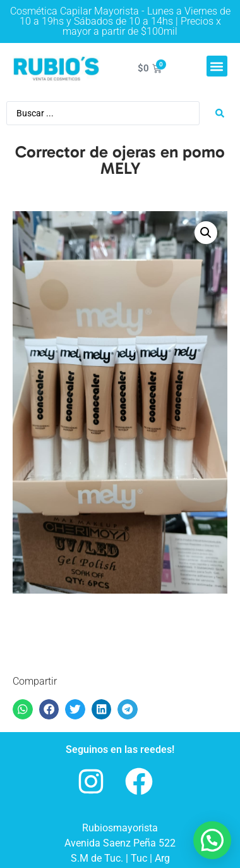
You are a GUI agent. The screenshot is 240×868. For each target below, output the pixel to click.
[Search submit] (220, 113)
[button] (217, 66)
